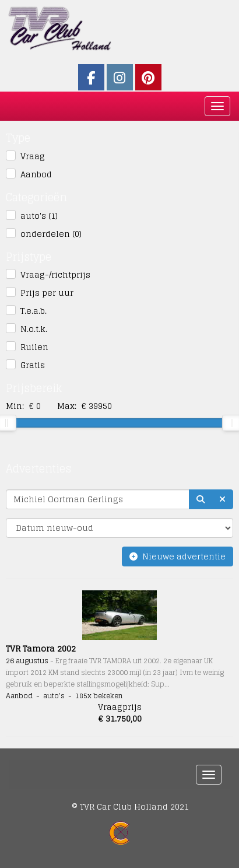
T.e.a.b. (34, 311)
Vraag (33, 156)
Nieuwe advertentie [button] (178, 556)
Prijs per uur (47, 293)
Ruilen (34, 347)
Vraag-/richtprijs (55, 275)
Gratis (33, 365)
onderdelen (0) (51, 234)
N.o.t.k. (34, 329)
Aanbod (36, 174)
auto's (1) (39, 216)
